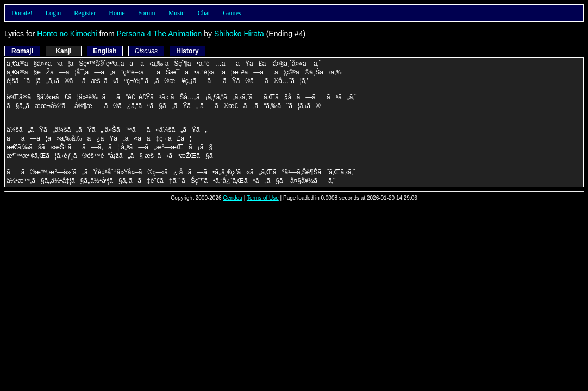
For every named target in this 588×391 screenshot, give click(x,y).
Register (85, 13)
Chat (204, 13)
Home (117, 13)
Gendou (233, 198)
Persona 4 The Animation (159, 34)
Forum (147, 13)
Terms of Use (263, 198)
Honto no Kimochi (67, 34)
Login (54, 13)
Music (177, 13)
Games (232, 13)
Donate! (22, 13)
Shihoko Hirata (239, 34)
